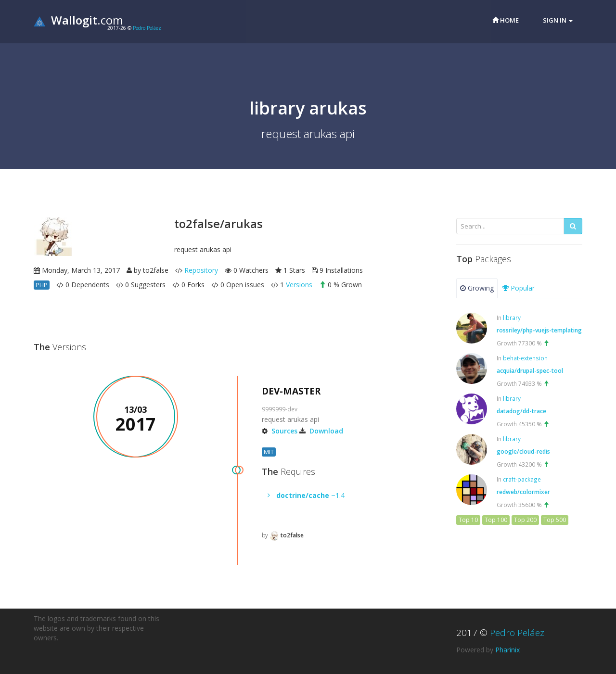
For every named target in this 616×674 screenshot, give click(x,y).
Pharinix (507, 650)
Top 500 (555, 520)
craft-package (522, 479)
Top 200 (525, 520)
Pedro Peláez (147, 28)
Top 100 (496, 520)
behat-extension (525, 358)
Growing (477, 288)
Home (506, 20)
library (512, 318)
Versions (299, 285)
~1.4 (310, 495)
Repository (201, 270)
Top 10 (468, 520)
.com (78, 20)
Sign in (558, 20)
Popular (519, 288)
